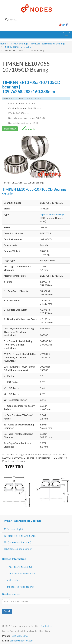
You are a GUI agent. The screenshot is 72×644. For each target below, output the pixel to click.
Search (7, 611)
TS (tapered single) (13, 529)
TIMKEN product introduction (20, 573)
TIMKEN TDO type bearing (17, 47)
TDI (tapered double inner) (17, 542)
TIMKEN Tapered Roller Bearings (48, 43)
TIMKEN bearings (19, 43)
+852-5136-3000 (19, 636)
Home (3, 43)
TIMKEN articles (13, 580)
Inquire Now (10, 129)
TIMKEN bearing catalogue (18, 567)
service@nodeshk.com (22, 640)
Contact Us (47, 626)
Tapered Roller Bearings (52, 214)
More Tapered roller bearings (19, 587)
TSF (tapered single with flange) (20, 536)
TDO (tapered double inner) (18, 549)
